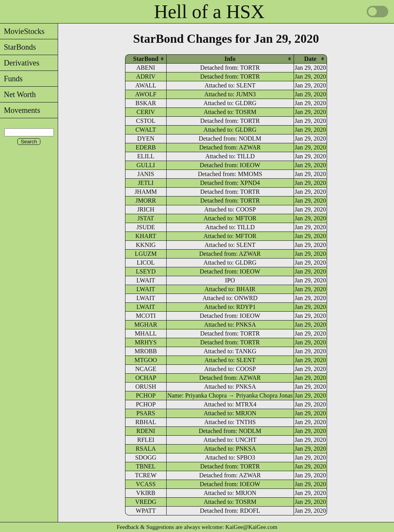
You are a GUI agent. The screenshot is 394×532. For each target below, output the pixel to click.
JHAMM (146, 192)
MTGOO (146, 360)
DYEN (146, 138)
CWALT (146, 130)
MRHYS (146, 342)
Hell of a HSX (209, 12)
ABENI (146, 68)
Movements (20, 110)
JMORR (146, 201)
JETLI (146, 183)
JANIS (146, 174)
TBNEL (146, 466)
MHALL (146, 333)
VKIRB (146, 493)
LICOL (146, 263)
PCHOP (146, 395)
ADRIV (146, 76)
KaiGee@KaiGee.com (251, 527)
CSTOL (146, 121)
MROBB (146, 351)
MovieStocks (22, 31)
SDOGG (146, 457)
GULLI (146, 165)
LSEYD (146, 271)
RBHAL (146, 422)
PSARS (146, 413)
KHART (146, 236)
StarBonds (18, 47)
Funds (11, 79)
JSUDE (146, 227)
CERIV (146, 112)
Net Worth (18, 94)
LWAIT (146, 280)
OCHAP (146, 378)
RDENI (146, 431)
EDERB (146, 147)
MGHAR (146, 325)
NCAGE (146, 369)
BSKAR (146, 103)
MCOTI (146, 316)
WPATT (146, 511)
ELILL (146, 156)
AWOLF (146, 94)
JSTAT (146, 218)
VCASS (146, 484)
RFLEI (146, 440)
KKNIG (146, 245)
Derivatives (20, 63)
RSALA (146, 449)
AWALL (146, 85)
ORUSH (146, 387)
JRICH (146, 209)
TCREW (146, 475)
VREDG (146, 502)
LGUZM (146, 254)
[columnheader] (146, 59)
